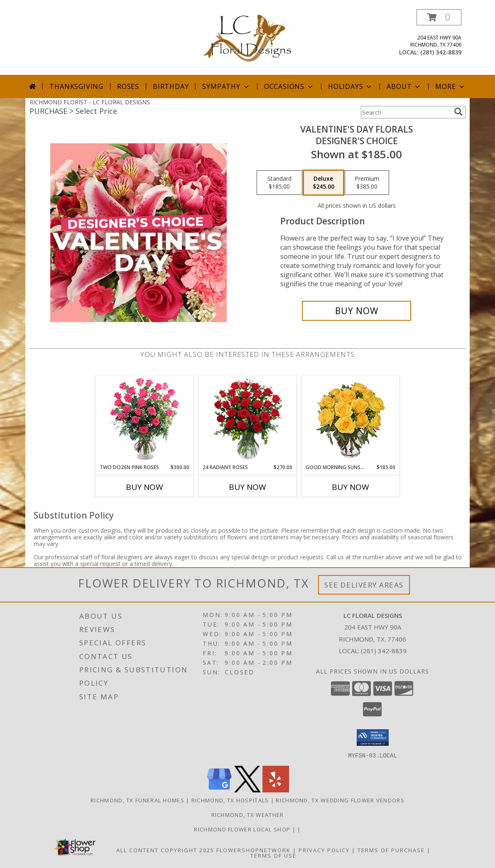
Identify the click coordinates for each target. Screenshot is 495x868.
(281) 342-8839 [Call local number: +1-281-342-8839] (441, 52)
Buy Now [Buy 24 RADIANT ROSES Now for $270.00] (247, 487)
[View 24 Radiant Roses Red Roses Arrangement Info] (248, 420)
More (450, 86)
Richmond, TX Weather (248, 814)
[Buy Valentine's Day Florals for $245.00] (357, 311)
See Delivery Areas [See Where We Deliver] (364, 585)
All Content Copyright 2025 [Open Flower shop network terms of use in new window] (165, 850)
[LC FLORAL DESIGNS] (247, 38)
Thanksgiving (76, 86)
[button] (439, 17)
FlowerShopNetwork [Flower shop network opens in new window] (254, 850)
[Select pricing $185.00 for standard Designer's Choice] (279, 183)
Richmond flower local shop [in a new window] (243, 829)
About (404, 86)
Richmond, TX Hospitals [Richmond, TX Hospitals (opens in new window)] (230, 800)
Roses (128, 86)
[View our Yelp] (276, 790)
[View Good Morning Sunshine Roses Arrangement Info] (351, 420)
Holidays (350, 86)
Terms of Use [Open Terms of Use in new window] (273, 855)
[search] (458, 112)
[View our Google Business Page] (219, 790)
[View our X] (247, 790)
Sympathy (226, 86)
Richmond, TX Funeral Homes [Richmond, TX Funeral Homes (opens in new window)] (137, 800)
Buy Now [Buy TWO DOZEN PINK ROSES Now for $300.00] (145, 487)
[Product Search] (406, 112)
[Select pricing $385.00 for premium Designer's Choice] (367, 183)
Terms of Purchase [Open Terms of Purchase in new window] (391, 850)
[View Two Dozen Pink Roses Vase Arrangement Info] (145, 420)
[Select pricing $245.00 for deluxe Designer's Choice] (323, 183)
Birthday (171, 86)
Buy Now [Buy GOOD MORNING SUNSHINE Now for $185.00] (350, 487)
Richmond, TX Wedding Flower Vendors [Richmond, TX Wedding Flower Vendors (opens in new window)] (340, 800)
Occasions (289, 86)
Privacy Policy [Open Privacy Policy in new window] (324, 850)
